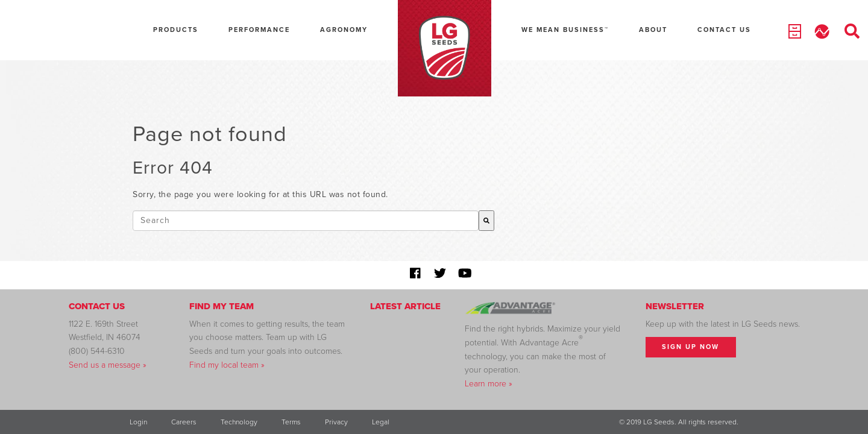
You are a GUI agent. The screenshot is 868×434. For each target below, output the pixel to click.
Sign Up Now (690, 347)
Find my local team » (227, 365)
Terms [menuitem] (291, 422)
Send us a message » (108, 365)
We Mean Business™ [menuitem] (565, 30)
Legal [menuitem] (381, 422)
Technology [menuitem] (239, 422)
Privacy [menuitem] (336, 422)
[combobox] (306, 221)
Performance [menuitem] (259, 30)
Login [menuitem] (138, 422)
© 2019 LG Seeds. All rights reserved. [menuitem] (679, 422)
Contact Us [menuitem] (724, 30)
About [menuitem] (653, 30)
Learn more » (489, 384)
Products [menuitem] (176, 30)
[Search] (486, 221)
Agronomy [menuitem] (344, 30)
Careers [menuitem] (184, 422)
